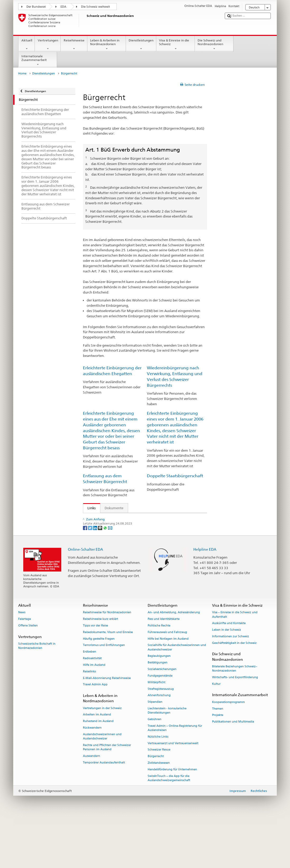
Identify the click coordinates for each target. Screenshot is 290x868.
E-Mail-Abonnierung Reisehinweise (107, 726)
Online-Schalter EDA (85, 598)
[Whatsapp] (106, 576)
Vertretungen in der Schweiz (102, 756)
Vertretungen (48, 45)
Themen (218, 757)
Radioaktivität (92, 707)
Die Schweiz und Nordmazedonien (214, 45)
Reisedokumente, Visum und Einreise (108, 681)
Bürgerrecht (156, 805)
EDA (63, 7)
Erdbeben (90, 700)
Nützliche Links (158, 785)
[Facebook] (85, 576)
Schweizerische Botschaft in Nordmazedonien (37, 694)
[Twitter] (90, 576)
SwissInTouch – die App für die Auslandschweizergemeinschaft (169, 827)
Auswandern (92, 805)
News (22, 661)
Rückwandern (92, 776)
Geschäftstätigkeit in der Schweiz (234, 692)
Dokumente (114, 508)
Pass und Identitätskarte (164, 667)
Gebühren (155, 768)
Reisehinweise (74, 45)
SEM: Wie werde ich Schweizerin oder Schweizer (127, 518)
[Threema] (100, 576)
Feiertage (25, 667)
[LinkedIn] (95, 576)
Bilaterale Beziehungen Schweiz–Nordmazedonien (235, 717)
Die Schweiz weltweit (95, 7)
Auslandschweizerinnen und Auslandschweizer (102, 785)
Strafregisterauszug (161, 737)
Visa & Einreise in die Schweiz (176, 45)
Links (90, 508)
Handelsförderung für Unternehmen (172, 818)
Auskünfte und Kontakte (229, 672)
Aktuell (27, 45)
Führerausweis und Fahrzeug (167, 681)
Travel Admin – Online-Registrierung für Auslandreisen (175, 777)
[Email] (110, 576)
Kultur (216, 732)
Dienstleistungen (141, 45)
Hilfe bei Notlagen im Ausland (168, 687)
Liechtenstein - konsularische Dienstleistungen (167, 759)
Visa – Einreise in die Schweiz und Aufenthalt (235, 663)
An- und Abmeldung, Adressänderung (174, 661)
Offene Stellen (28, 674)
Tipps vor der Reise (95, 674)
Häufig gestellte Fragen (99, 687)
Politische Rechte (159, 674)
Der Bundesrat (36, 7)
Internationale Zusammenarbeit (38, 60)
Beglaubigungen (159, 704)
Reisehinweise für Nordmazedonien (107, 661)
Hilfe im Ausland (94, 713)
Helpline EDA (205, 598)
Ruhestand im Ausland (98, 770)
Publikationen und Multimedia (233, 770)
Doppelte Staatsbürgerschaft (175, 476)
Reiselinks (89, 720)
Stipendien (155, 750)
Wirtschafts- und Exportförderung (235, 726)
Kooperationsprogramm (228, 751)
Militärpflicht (156, 731)
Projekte (218, 764)
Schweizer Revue (159, 798)
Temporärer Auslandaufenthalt (104, 811)
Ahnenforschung (159, 744)
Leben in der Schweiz (227, 678)
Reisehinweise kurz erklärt (100, 667)
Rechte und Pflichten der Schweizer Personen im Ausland (107, 796)
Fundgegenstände (160, 724)
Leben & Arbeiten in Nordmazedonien (107, 45)
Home (22, 74)
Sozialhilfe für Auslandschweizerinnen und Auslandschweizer (177, 696)
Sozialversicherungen (162, 718)
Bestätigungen (158, 711)
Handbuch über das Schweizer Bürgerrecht (123, 553)
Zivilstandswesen (159, 811)
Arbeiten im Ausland (97, 763)
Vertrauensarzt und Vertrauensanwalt (173, 792)
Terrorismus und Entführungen (104, 694)
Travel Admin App (95, 733)
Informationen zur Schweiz (231, 685)
